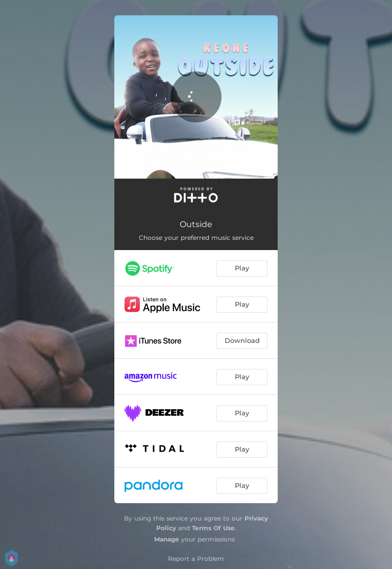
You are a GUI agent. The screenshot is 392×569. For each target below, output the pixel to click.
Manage (167, 539)
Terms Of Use (213, 528)
